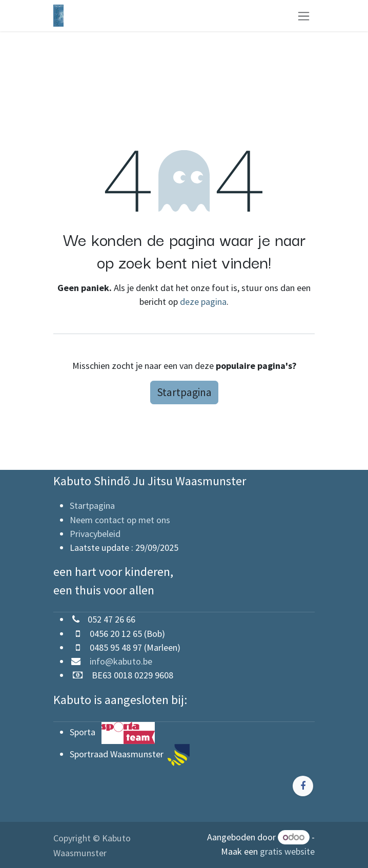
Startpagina (184, 392)
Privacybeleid (95, 534)
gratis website (287, 851)
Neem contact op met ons (120, 520)
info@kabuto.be (117, 661)
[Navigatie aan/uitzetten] (304, 16)
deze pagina (203, 302)
